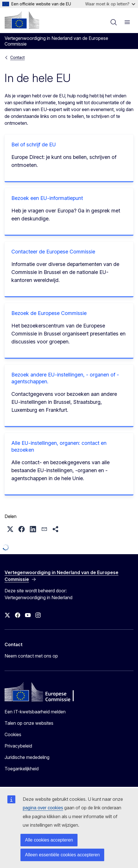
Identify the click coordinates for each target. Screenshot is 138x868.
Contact (17, 57)
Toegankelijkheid (22, 769)
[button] (10, 529)
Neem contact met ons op (31, 656)
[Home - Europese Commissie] (22, 20)
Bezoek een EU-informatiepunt (47, 198)
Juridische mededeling (27, 757)
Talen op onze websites (29, 723)
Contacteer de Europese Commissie (53, 252)
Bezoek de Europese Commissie (49, 313)
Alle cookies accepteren (49, 840)
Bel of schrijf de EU (34, 145)
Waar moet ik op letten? (110, 4)
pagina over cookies (43, 808)
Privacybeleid (18, 746)
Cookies (13, 734)
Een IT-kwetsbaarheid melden (35, 712)
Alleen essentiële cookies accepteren (62, 855)
